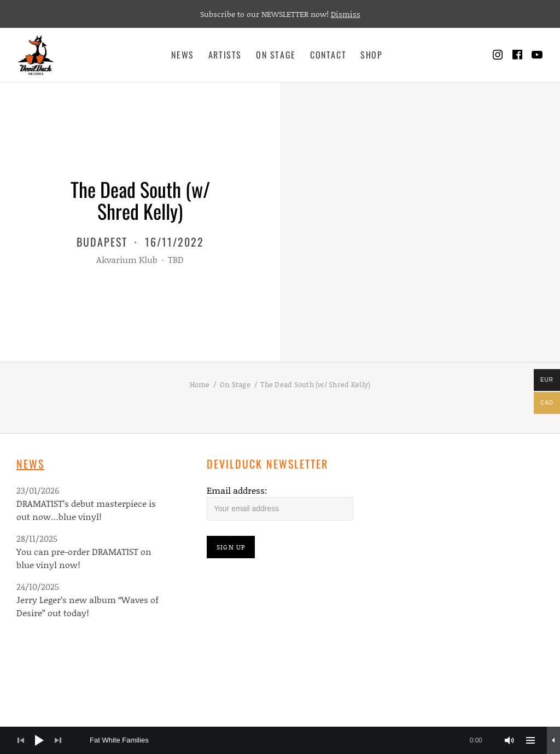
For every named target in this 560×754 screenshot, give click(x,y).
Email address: (237, 490)
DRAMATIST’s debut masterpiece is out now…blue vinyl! (86, 510)
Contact (328, 55)
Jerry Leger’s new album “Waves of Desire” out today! (87, 606)
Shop (371, 55)
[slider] (291, 740)
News (182, 55)
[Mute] (510, 740)
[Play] (39, 740)
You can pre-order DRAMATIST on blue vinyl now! (84, 558)
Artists (225, 55)
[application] (280, 740)
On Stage (276, 55)
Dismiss (346, 14)
